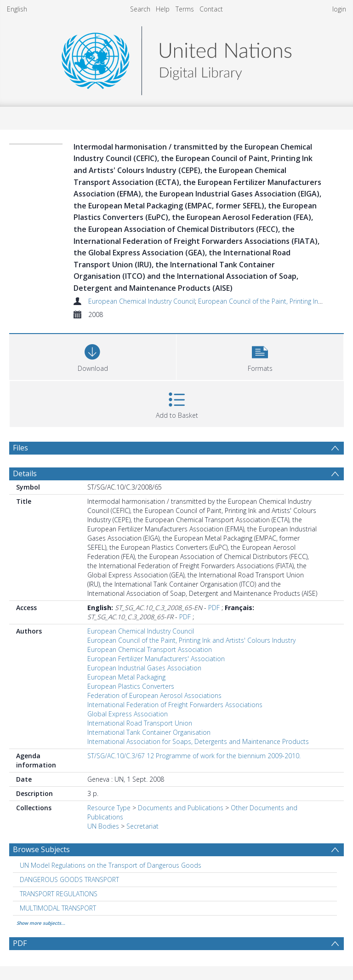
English (17, 9)
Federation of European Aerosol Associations (154, 695)
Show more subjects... (41, 923)
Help (163, 9)
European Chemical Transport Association (150, 649)
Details (25, 473)
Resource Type (109, 808)
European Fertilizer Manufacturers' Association (156, 659)
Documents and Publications (181, 808)
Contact (211, 9)
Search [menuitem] (140, 9)
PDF (214, 608)
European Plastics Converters (131, 686)
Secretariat (142, 826)
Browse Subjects (41, 849)
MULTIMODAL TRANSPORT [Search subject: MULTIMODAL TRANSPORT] (58, 908)
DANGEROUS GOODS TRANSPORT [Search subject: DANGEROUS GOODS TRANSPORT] (69, 879)
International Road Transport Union (140, 723)
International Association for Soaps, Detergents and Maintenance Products (198, 741)
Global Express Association (128, 714)
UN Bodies (103, 826)
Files (20, 448)
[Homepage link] (176, 58)
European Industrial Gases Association (144, 668)
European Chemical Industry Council (142, 301)
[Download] (93, 356)
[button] (260, 356)
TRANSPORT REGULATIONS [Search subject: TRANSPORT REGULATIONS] (59, 894)
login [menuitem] (339, 9)
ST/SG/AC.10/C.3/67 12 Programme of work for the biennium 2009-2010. (194, 756)
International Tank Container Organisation (149, 732)
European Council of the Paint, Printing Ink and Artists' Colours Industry (191, 640)
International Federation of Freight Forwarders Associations (175, 705)
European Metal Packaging (126, 677)
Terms (185, 9)
